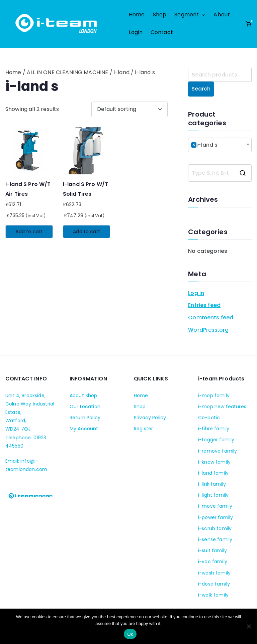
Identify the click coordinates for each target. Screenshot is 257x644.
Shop (160, 15)
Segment (190, 15)
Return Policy (85, 418)
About (222, 15)
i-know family (214, 462)
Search (201, 89)
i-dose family (214, 584)
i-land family (213, 473)
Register (143, 429)
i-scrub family (215, 528)
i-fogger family (216, 440)
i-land (122, 72)
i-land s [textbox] (204, 145)
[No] (249, 626)
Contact (162, 32)
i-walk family (213, 595)
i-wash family (214, 573)
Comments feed (211, 317)
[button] (202, 15)
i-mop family (214, 395)
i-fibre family (214, 429)
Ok (130, 634)
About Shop (83, 395)
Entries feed (204, 305)
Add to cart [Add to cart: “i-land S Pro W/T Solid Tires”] (87, 231)
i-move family (215, 506)
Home (137, 15)
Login (136, 32)
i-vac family (213, 561)
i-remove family (218, 451)
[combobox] (220, 145)
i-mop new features (222, 407)
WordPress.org (208, 330)
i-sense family (215, 539)
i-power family (216, 517)
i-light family (213, 495)
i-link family (212, 484)
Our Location (85, 407)
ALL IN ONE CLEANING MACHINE (67, 72)
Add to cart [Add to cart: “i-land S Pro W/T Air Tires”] (29, 231)
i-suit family (212, 550)
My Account (84, 429)
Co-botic (209, 418)
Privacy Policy (150, 418)
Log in (196, 293)
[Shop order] (130, 109)
